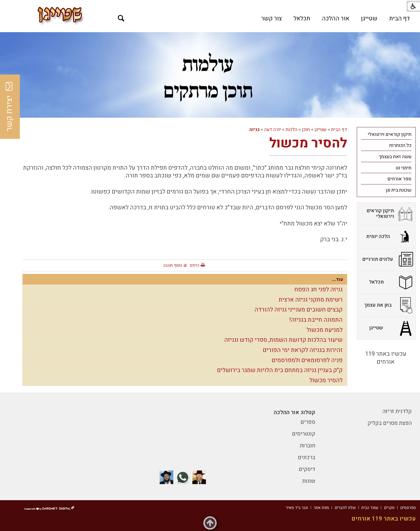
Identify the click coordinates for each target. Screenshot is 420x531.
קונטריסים (304, 434)
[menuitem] (400, 18)
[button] (121, 18)
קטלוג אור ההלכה (295, 412)
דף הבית (400, 18)
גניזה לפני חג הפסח (318, 289)
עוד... (337, 279)
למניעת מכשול (325, 330)
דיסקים (307, 469)
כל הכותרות (400, 145)
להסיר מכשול (308, 143)
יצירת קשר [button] (9, 107)
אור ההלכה (336, 18)
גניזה (254, 130)
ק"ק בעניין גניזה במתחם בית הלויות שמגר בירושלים (280, 370)
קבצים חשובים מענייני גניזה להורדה (299, 310)
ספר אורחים (399, 179)
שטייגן (369, 18)
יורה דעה (273, 130)
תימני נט (404, 168)
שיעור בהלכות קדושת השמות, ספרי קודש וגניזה (283, 340)
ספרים (308, 422)
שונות (309, 481)
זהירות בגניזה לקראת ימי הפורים (303, 350)
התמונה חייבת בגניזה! (316, 320)
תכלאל (302, 18)
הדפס (194, 265)
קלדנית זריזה (397, 411)
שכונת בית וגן (399, 190)
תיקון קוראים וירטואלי (390, 134)
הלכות (291, 130)
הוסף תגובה (173, 265)
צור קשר (271, 18)
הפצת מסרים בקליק (390, 423)
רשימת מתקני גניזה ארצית (311, 300)
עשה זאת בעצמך (395, 157)
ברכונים (307, 457)
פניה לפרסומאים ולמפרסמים (307, 360)
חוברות (307, 446)
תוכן (306, 130)
